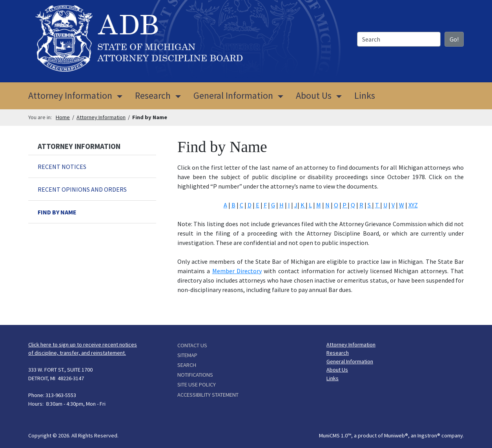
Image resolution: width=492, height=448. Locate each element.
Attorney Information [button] (78, 95)
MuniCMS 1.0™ (335, 435)
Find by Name (57, 212)
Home (63, 117)
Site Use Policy (197, 385)
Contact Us (192, 345)
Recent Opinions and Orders (82, 189)
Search (187, 365)
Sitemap (187, 355)
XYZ (413, 205)
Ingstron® (429, 435)
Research (338, 353)
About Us (337, 370)
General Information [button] (233, 95)
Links (365, 95)
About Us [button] (314, 95)
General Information (350, 361)
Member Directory (237, 271)
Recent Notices (62, 167)
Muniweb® (396, 435)
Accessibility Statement (208, 395)
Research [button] (153, 95)
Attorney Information (101, 117)
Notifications (195, 375)
